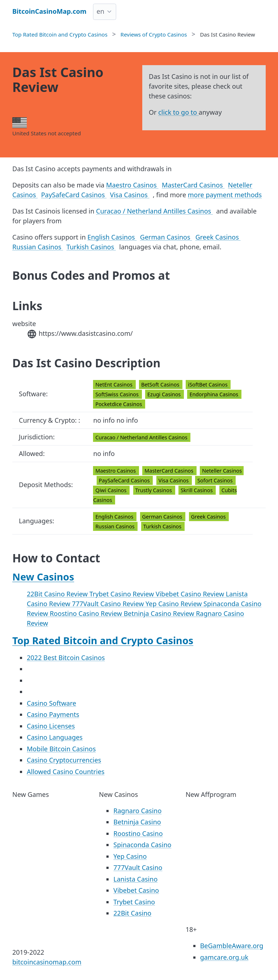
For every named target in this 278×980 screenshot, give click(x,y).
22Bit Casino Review (58, 594)
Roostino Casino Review (87, 613)
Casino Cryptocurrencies (64, 760)
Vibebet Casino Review (191, 594)
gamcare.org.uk (224, 957)
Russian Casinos (38, 247)
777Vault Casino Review (109, 604)
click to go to (178, 112)
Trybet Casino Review (123, 594)
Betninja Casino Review (160, 613)
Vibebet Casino (136, 890)
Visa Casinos (130, 195)
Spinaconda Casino (142, 845)
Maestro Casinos (132, 185)
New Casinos (43, 577)
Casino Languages (55, 737)
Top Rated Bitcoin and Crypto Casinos (103, 640)
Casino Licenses (51, 726)
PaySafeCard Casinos (74, 195)
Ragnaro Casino (137, 811)
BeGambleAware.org (232, 946)
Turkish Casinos (91, 247)
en (100, 11)
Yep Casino (130, 856)
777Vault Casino (138, 867)
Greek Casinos (218, 237)
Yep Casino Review (174, 604)
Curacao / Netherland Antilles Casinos (154, 211)
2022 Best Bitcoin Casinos (66, 658)
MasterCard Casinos (193, 185)
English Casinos (112, 237)
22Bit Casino (132, 913)
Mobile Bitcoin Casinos (61, 749)
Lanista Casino (135, 879)
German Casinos (166, 237)
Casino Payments (53, 714)
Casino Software (51, 703)
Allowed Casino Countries (66, 772)
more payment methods (225, 195)
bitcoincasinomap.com (47, 962)
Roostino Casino (138, 833)
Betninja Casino (137, 822)
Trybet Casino (134, 902)
